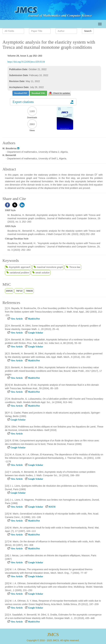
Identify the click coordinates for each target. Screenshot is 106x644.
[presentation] (96, 175)
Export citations (43, 102)
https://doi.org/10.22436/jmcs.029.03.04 (26, 62)
